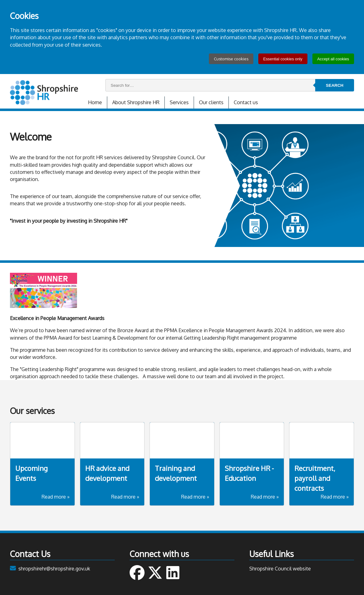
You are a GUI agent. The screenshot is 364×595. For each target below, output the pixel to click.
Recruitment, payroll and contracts (315, 478)
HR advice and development (107, 473)
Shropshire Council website (280, 569)
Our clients (211, 102)
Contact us (246, 102)
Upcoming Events (31, 473)
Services (179, 102)
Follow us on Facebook (137, 573)
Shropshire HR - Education (249, 473)
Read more (56, 497)
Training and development (176, 473)
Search (334, 85)
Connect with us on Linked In (173, 573)
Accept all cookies (333, 59)
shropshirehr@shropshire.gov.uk (54, 569)
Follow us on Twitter (155, 573)
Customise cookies (231, 59)
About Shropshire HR (136, 102)
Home (95, 102)
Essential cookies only (283, 59)
